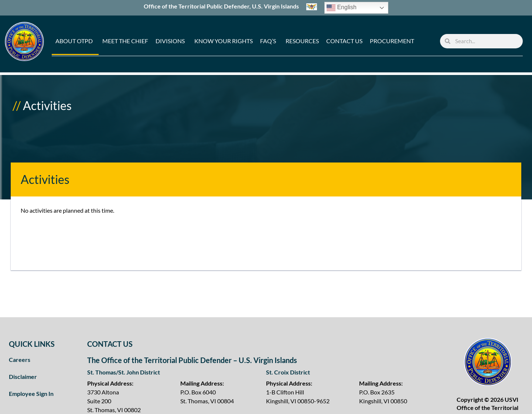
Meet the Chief (125, 41)
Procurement (392, 41)
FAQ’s (268, 41)
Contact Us (344, 41)
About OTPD (74, 41)
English (342, 8)
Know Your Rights (224, 41)
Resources (302, 41)
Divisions (170, 41)
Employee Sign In (31, 394)
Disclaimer (23, 377)
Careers (20, 360)
